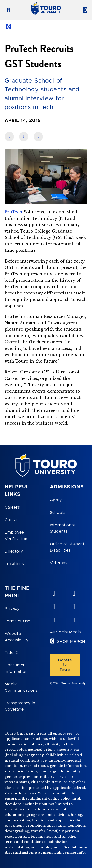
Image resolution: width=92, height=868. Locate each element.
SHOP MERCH (71, 642)
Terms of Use (18, 621)
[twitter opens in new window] (54, 619)
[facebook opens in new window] (74, 605)
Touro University (74, 683)
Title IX (12, 653)
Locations (14, 564)
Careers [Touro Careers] (12, 507)
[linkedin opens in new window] (54, 605)
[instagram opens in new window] (74, 619)
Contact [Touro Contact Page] (13, 520)
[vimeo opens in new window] (54, 592)
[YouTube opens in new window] (74, 592)
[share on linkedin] (24, 137)
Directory (14, 551)
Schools (58, 513)
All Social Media (65, 632)
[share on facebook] (9, 137)
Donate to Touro (65, 665)
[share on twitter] (38, 137)
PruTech (13, 212)
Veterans (59, 563)
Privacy (12, 609)
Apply (56, 500)
